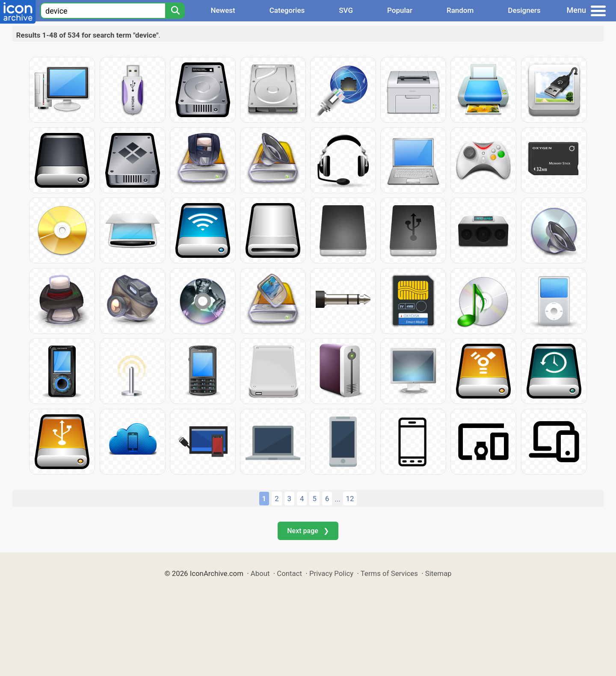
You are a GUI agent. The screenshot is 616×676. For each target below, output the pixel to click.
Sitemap (438, 573)
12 (350, 499)
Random (460, 10)
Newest (223, 10)
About (260, 573)
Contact (289, 573)
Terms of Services (389, 573)
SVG (346, 10)
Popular (400, 10)
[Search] (175, 11)
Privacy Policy (331, 573)
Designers (524, 10)
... (337, 499)
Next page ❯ (308, 531)
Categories (287, 10)
